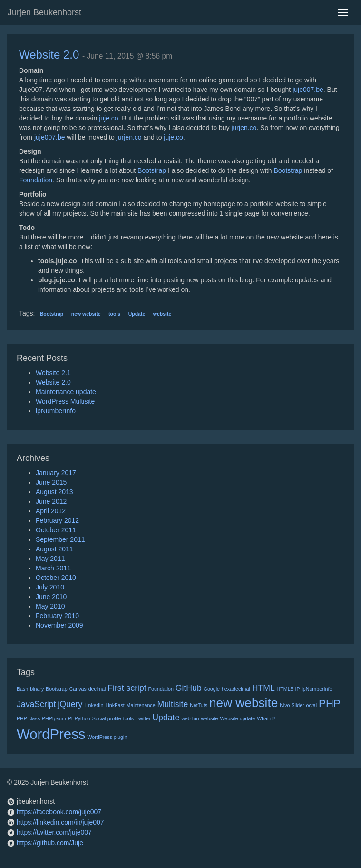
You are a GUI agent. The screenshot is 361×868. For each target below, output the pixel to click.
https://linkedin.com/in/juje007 (60, 822)
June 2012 (51, 501)
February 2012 (57, 520)
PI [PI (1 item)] (70, 718)
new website (86, 314)
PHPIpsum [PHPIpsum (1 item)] (54, 718)
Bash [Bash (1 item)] (22, 689)
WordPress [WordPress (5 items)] (51, 734)
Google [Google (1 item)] (212, 689)
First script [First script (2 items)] (127, 688)
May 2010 (50, 606)
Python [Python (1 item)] (83, 718)
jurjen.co (244, 128)
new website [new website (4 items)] (244, 703)
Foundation (36, 180)
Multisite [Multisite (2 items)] (173, 704)
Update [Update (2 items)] (166, 718)
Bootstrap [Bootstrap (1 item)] (57, 689)
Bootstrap (152, 170)
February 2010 (57, 616)
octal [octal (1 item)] (312, 705)
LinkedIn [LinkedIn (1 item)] (94, 705)
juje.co (108, 118)
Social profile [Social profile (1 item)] (107, 718)
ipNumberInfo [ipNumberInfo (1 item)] (317, 689)
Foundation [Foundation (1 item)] (161, 689)
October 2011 (56, 530)
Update (137, 314)
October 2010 (56, 578)
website (162, 314)
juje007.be (308, 90)
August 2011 (54, 549)
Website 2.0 (49, 55)
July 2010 (50, 587)
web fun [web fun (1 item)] (190, 718)
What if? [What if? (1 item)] (266, 718)
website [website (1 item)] (209, 718)
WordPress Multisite (65, 401)
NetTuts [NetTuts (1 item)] (199, 705)
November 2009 (59, 625)
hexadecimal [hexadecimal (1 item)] (236, 689)
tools (114, 314)
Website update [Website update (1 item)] (237, 718)
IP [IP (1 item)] (297, 689)
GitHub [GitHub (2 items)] (189, 688)
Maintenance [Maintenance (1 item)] (141, 705)
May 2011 (50, 559)
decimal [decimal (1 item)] (97, 689)
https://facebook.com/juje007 (59, 812)
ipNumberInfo (56, 411)
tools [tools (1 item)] (129, 718)
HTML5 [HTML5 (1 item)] (285, 689)
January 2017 (56, 473)
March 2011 (53, 568)
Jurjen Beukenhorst (44, 12)
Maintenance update (66, 392)
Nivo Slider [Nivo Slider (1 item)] (292, 705)
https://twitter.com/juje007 (54, 832)
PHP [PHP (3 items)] (330, 703)
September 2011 (60, 539)
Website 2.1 (53, 373)
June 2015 (51, 482)
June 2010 (51, 597)
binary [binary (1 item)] (37, 689)
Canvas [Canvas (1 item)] (78, 689)
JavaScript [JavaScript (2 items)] (36, 704)
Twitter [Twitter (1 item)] (143, 718)
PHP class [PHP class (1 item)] (28, 718)
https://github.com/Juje (50, 843)
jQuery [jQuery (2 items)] (70, 704)
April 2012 (51, 511)
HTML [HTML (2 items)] (263, 688)
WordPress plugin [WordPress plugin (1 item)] (107, 737)
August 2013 (54, 492)
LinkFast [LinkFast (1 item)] (115, 705)
